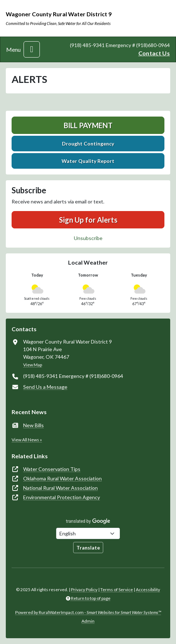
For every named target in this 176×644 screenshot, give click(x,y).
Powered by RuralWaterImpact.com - (88, 612)
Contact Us (154, 53)
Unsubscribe (88, 238)
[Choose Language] (88, 533)
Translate (88, 548)
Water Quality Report (88, 161)
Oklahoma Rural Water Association (62, 478)
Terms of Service (117, 590)
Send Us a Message (45, 387)
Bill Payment (88, 125)
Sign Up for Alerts (88, 220)
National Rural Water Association (60, 488)
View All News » (27, 440)
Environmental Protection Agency (62, 497)
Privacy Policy (84, 590)
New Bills (33, 425)
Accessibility (148, 590)
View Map (33, 365)
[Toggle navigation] (32, 49)
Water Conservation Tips (52, 469)
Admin (88, 621)
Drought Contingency (88, 144)
